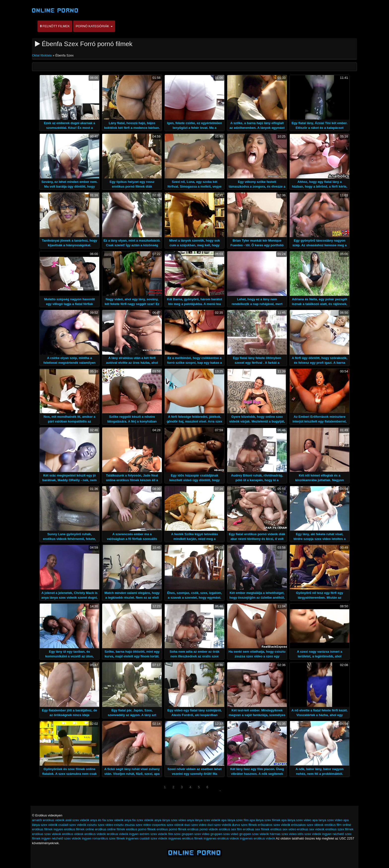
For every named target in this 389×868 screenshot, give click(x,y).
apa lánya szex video (296, 820)
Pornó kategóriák (94, 26)
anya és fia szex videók (107, 820)
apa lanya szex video (327, 820)
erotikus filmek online (79, 829)
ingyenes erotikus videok (221, 838)
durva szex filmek (244, 825)
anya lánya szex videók (203, 820)
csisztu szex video (100, 825)
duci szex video (195, 825)
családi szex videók (72, 825)
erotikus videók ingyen (123, 834)
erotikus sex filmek (256, 829)
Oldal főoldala (42, 55)
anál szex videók (77, 820)
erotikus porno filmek (141, 829)
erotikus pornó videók (203, 829)
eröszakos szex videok (307, 825)
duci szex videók (219, 825)
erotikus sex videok (311, 829)
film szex (175, 834)
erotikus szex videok (47, 834)
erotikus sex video (283, 829)
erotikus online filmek (110, 829)
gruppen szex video (196, 834)
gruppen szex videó (224, 834)
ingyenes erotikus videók (258, 838)
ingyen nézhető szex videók (61, 838)
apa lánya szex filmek (265, 820)
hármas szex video (283, 834)
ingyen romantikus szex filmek (103, 838)
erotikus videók (95, 834)
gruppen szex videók (254, 834)
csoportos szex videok (168, 825)
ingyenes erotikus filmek (185, 838)
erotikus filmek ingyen (48, 829)
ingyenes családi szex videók (147, 838)
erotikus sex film (230, 829)
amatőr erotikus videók (48, 820)
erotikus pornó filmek (171, 829)
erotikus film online (338, 825)
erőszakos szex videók (274, 825)
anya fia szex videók (139, 820)
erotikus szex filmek (339, 829)
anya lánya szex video (170, 820)
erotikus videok (73, 834)
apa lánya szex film (235, 820)
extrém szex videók (153, 834)
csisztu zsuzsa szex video (132, 825)
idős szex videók (309, 834)
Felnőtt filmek (55, 26)
